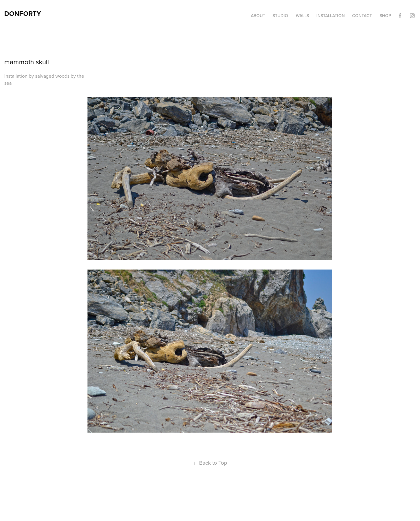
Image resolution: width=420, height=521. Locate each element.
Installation (331, 16)
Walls (302, 16)
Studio (280, 16)
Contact (362, 16)
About (258, 16)
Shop (385, 16)
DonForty (23, 13)
